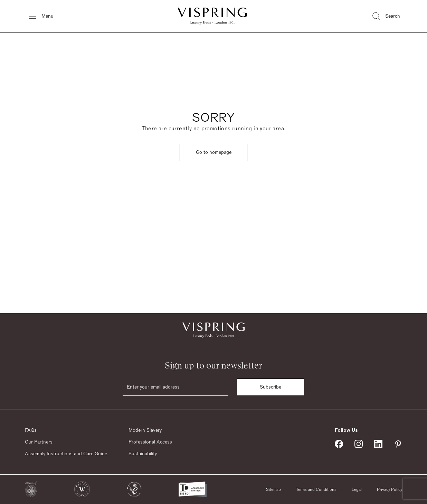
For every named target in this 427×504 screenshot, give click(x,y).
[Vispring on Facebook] (339, 444)
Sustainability (143, 454)
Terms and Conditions (316, 489)
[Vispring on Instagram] (359, 444)
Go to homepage (214, 152)
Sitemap (273, 489)
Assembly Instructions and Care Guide (66, 454)
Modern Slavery (145, 430)
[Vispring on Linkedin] (378, 444)
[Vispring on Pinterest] (398, 444)
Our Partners (39, 442)
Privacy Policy (390, 489)
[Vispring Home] (212, 16)
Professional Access (150, 442)
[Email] (175, 387)
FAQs (31, 430)
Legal (357, 489)
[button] (31, 489)
